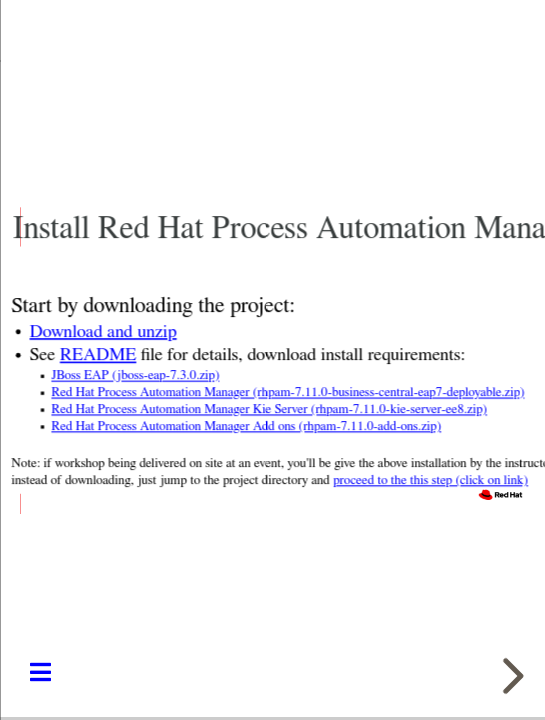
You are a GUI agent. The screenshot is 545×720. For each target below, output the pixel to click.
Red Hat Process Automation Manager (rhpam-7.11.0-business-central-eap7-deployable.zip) (287, 392)
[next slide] (510, 676)
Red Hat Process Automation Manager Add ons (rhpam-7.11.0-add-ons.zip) (246, 426)
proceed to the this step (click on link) (430, 480)
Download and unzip (102, 331)
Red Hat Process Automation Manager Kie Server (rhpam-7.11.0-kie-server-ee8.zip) (269, 409)
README (97, 355)
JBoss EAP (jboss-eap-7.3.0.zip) (135, 375)
